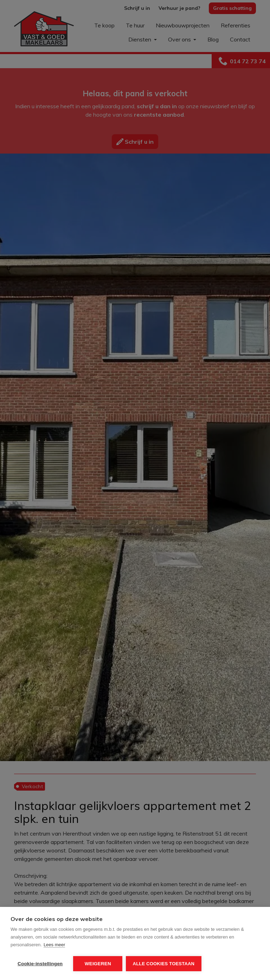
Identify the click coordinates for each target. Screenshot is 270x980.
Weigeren (98, 964)
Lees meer (54, 945)
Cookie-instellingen (40, 964)
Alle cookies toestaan (164, 964)
